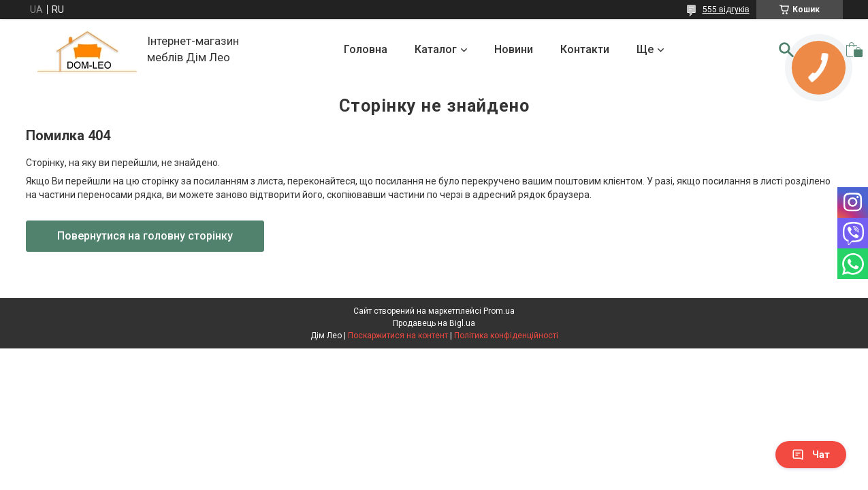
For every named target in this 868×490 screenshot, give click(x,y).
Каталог (436, 49)
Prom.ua (499, 311)
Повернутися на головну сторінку (145, 236)
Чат (811, 455)
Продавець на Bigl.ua (434, 323)
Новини (514, 49)
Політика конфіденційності (506, 336)
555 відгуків (726, 10)
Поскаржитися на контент (398, 336)
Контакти (585, 49)
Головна (366, 49)
